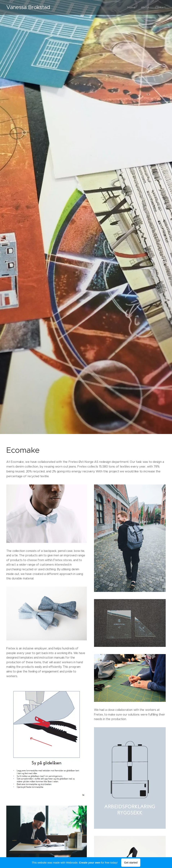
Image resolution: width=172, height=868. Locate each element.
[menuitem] (131, 7)
